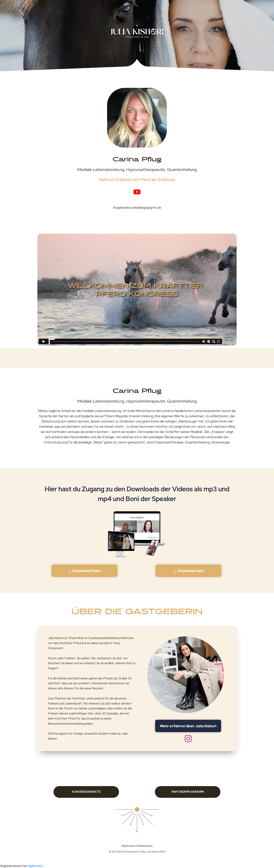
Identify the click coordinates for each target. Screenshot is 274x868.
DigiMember (35, 866)
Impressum (128, 846)
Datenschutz (145, 846)
